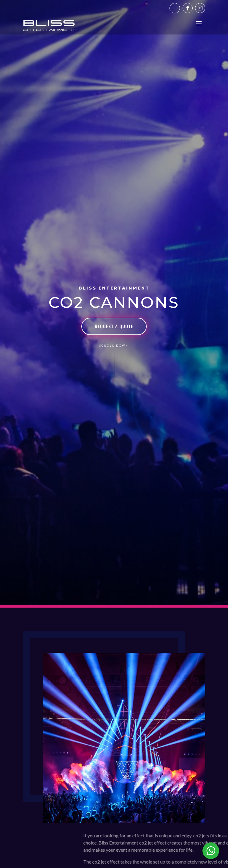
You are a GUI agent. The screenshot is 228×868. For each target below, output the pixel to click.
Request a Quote (114, 326)
